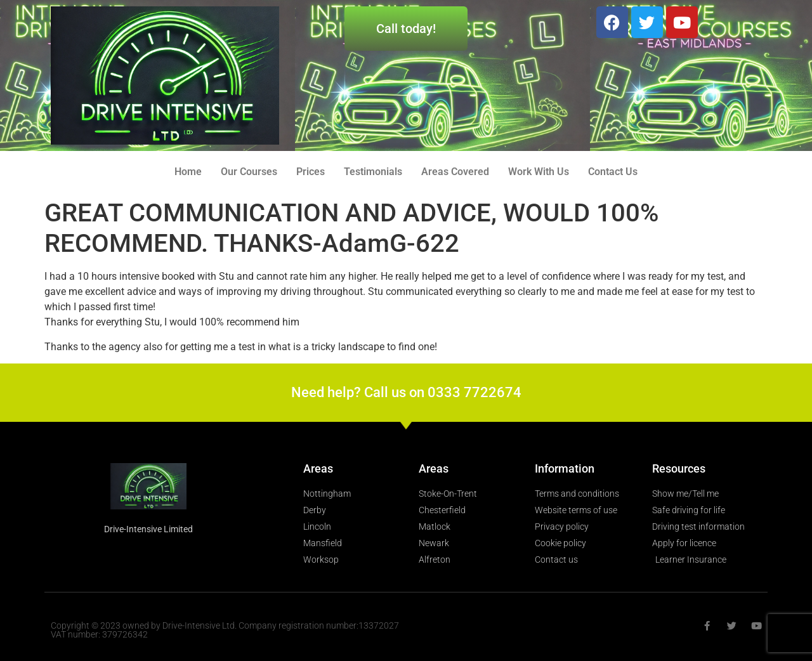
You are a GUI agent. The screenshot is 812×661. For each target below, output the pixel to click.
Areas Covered (455, 172)
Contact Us (613, 172)
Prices (311, 172)
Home (188, 172)
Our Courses (249, 172)
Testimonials (373, 172)
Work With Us (539, 172)
